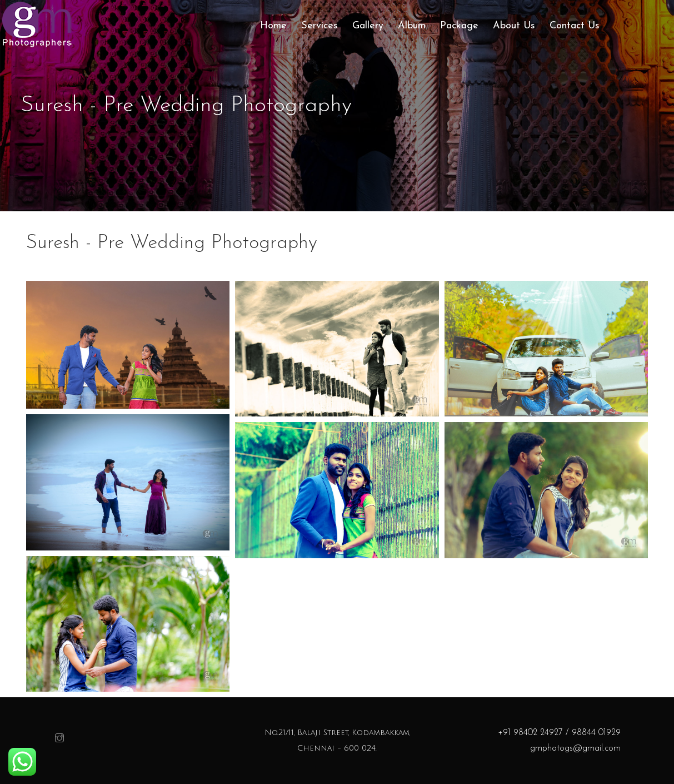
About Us (514, 26)
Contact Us (575, 26)
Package (459, 26)
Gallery (368, 26)
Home (273, 26)
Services (319, 26)
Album (412, 26)
